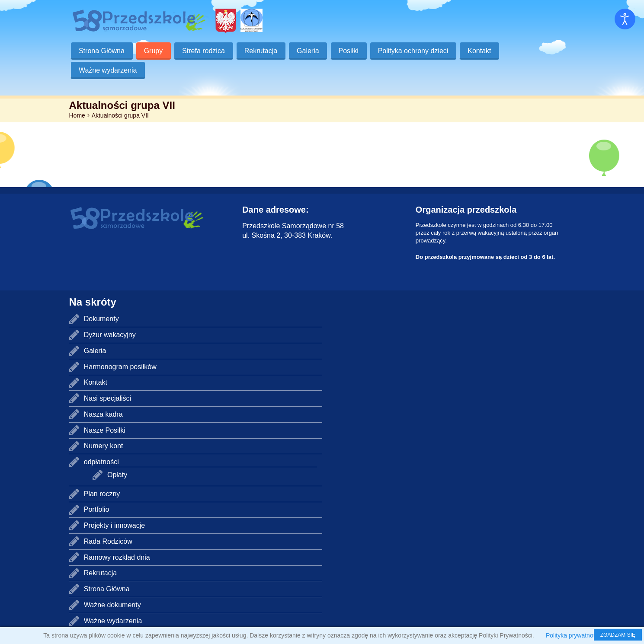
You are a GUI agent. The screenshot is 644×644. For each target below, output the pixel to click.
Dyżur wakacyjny (110, 335)
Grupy (154, 51)
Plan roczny (102, 494)
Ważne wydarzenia (108, 70)
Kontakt (483, 51)
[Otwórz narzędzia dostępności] (625, 19)
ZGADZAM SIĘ (618, 635)
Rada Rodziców (108, 541)
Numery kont (104, 446)
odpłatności (101, 462)
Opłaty (117, 475)
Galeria (310, 51)
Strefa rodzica (205, 51)
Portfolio (97, 509)
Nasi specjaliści (107, 398)
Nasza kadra (103, 414)
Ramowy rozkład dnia (117, 557)
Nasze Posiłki (105, 430)
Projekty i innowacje (114, 525)
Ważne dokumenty (112, 605)
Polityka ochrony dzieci (416, 51)
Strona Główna (102, 51)
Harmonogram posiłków (120, 367)
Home (77, 115)
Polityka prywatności (573, 635)
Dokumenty (101, 319)
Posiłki (351, 51)
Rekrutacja (263, 51)
